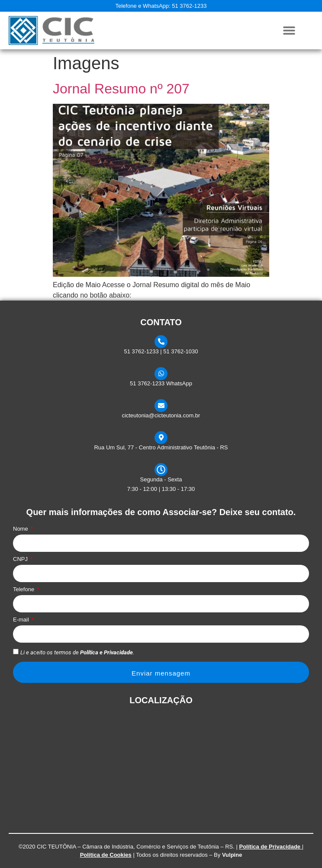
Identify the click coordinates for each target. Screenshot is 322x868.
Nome (21, 529)
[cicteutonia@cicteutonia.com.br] (161, 406)
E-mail (22, 620)
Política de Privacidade (270, 847)
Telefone (24, 589)
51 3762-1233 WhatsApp (161, 383)
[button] (289, 30)
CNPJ (21, 559)
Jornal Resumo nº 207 (121, 89)
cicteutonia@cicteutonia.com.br (161, 415)
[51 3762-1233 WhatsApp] (161, 374)
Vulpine (232, 855)
